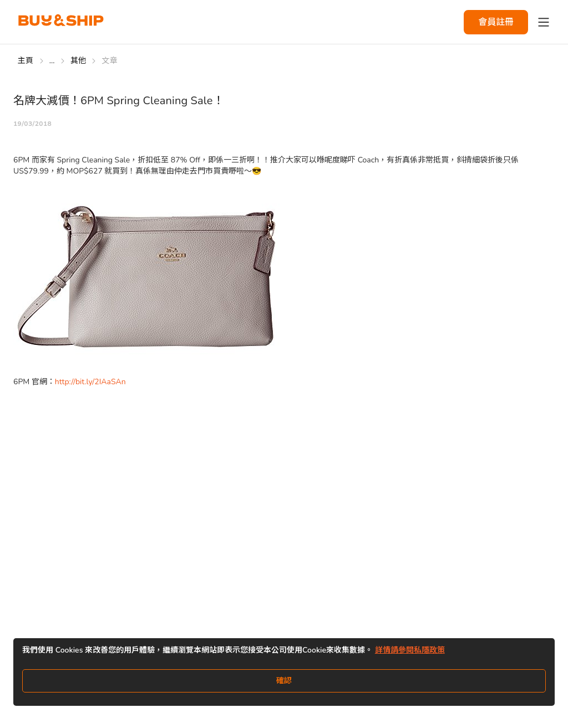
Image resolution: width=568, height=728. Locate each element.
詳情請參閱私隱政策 (410, 650)
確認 (284, 681)
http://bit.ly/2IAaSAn (90, 382)
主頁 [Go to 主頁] (26, 61)
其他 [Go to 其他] (78, 61)
